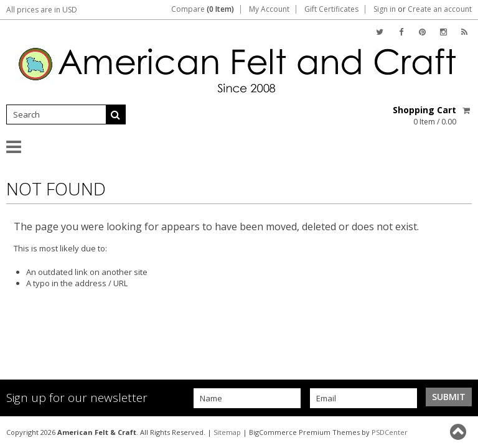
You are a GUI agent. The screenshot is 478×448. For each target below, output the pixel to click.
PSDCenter (390, 432)
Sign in (385, 9)
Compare (203, 9)
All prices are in (42, 10)
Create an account (440, 9)
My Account (269, 9)
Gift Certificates (331, 9)
